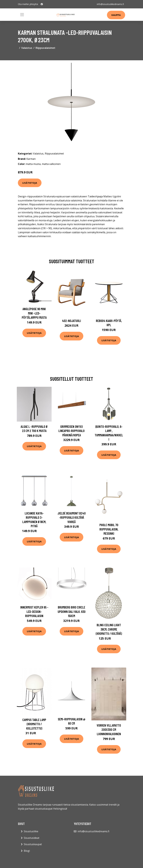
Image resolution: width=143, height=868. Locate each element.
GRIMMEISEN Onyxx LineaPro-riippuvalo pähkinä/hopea (71, 431)
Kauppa (116, 15)
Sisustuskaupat (33, 844)
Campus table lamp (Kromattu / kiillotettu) (34, 724)
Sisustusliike (31, 831)
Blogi (27, 851)
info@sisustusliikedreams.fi (110, 4)
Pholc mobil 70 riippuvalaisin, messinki (109, 529)
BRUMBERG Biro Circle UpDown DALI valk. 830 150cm (72, 611)
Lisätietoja (30, 183)
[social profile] (42, 4)
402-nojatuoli (71, 321)
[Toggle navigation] (22, 15)
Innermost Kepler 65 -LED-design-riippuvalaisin (34, 611)
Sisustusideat (32, 838)
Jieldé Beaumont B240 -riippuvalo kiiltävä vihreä (72, 517)
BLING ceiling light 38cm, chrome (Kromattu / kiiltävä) (109, 629)
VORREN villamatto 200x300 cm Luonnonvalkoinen (109, 730)
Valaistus (27, 48)
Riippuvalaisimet (45, 48)
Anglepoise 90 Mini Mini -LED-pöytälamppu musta (34, 313)
